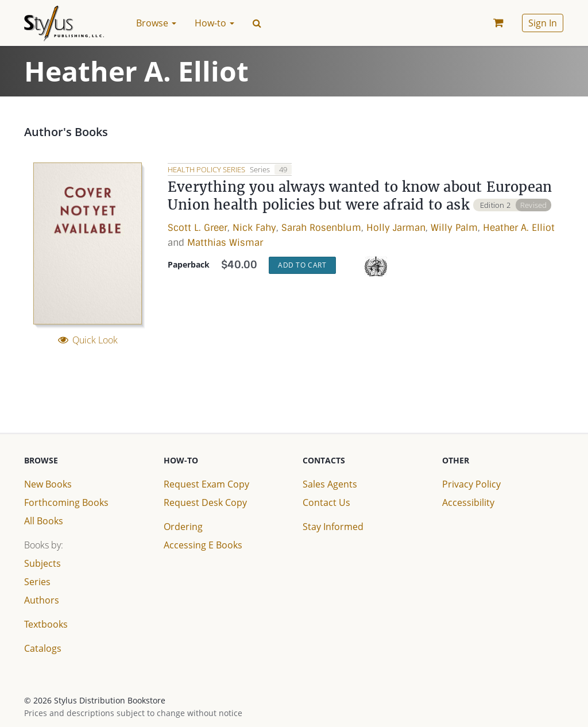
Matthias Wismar (225, 243)
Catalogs (43, 648)
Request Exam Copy (206, 484)
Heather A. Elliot (519, 228)
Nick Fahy (254, 228)
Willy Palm (454, 228)
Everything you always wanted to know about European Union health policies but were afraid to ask (361, 197)
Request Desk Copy (205, 502)
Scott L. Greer (198, 228)
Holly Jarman (396, 228)
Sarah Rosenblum (321, 228)
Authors (42, 600)
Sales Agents (330, 484)
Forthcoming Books (66, 502)
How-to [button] (214, 23)
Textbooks (46, 624)
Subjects (42, 563)
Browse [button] (156, 23)
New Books (48, 484)
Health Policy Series (207, 169)
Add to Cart (302, 266)
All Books (44, 521)
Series (37, 582)
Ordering (183, 527)
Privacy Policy (471, 484)
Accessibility (468, 502)
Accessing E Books (203, 545)
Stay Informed (333, 527)
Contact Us (326, 502)
